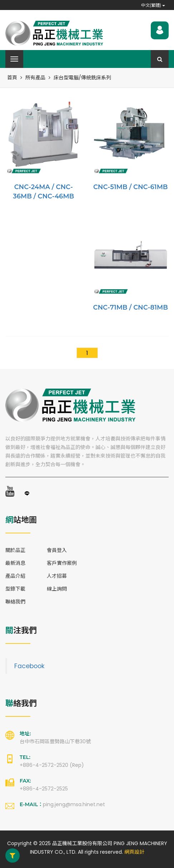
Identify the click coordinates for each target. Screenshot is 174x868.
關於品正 (15, 550)
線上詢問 (57, 589)
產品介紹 (15, 576)
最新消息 (15, 563)
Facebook (29, 666)
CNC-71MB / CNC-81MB (131, 307)
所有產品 (35, 78)
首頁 (12, 78)
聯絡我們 (15, 602)
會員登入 (57, 550)
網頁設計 (134, 852)
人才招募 (57, 576)
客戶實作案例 (62, 563)
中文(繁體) (153, 5)
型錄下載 (15, 589)
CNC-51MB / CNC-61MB (131, 187)
